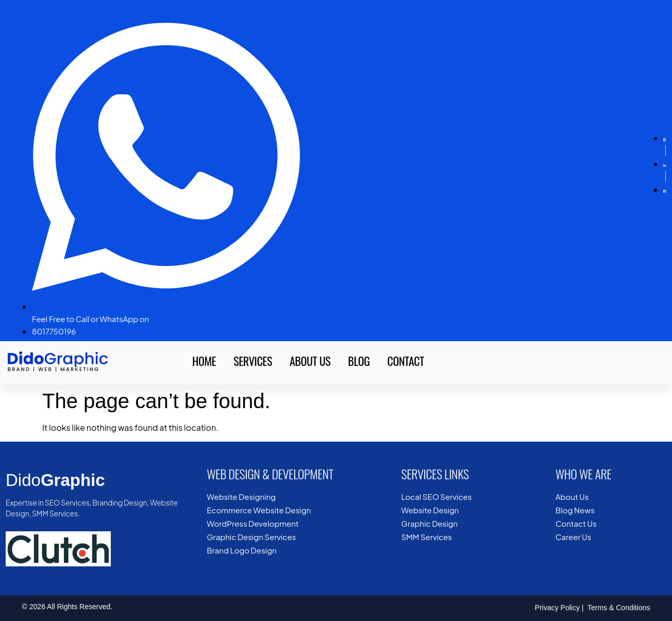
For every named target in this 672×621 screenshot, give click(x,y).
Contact (406, 361)
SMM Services (427, 537)
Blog (359, 361)
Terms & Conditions (618, 608)
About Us (310, 361)
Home (204, 361)
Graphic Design (430, 523)
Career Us (573, 537)
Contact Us (576, 523)
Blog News (575, 510)
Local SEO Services (437, 497)
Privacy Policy (557, 608)
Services (253, 361)
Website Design (430, 510)
